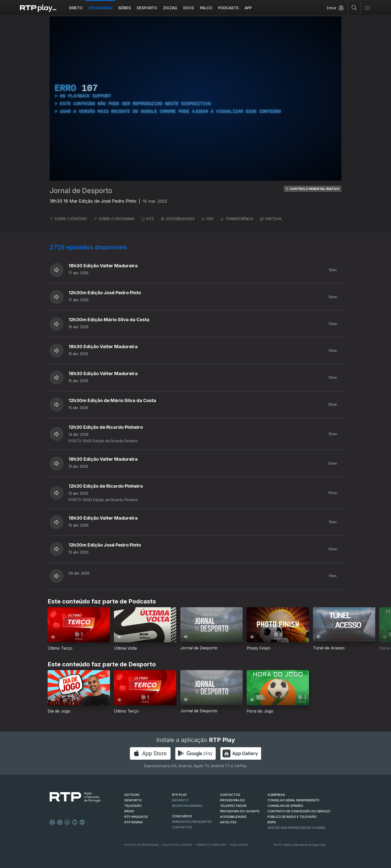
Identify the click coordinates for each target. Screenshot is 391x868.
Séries (125, 8)
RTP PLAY (180, 795)
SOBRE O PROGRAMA (114, 219)
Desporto (147, 8)
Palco (206, 8)
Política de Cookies (177, 845)
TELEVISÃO (133, 806)
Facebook (52, 822)
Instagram (67, 822)
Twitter (60, 822)
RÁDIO (129, 811)
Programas (100, 8)
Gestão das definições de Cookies (296, 828)
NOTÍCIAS (132, 795)
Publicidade (239, 845)
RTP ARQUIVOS (136, 817)
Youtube (75, 822)
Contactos (182, 827)
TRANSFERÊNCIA (237, 219)
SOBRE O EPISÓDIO (68, 219)
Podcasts (228, 8)
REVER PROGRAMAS (187, 806)
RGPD (272, 822)
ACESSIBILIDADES (178, 219)
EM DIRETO (180, 800)
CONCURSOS (182, 816)
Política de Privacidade (142, 845)
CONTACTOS (230, 795)
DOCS (189, 8)
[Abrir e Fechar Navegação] (367, 8)
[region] (195, 99)
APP (248, 8)
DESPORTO (133, 800)
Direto (76, 8)
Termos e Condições (211, 845)
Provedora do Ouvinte (240, 811)
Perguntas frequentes (192, 822)
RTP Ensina (134, 822)
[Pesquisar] (354, 7)
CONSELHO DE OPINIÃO (285, 806)
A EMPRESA (276, 795)
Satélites (228, 822)
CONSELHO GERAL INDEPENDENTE (293, 800)
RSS (208, 219)
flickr (82, 822)
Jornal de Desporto (81, 191)
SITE (148, 219)
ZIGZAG (170, 8)
